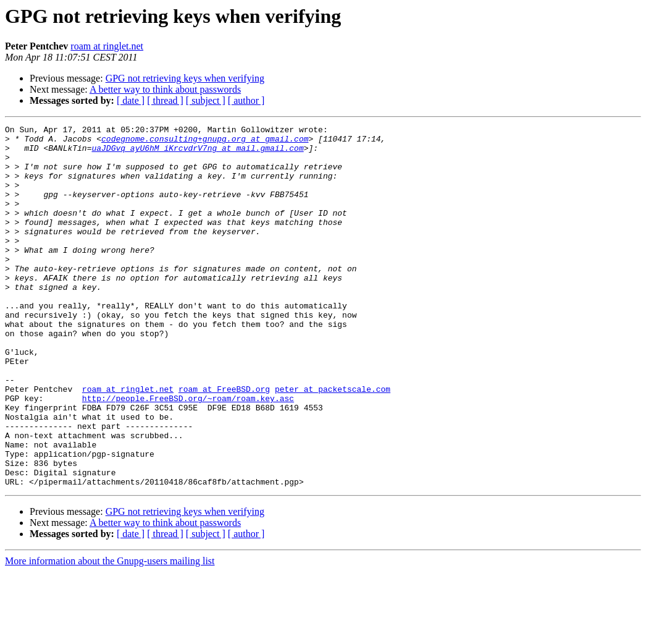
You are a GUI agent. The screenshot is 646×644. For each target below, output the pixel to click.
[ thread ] (165, 100)
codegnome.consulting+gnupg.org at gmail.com (205, 142)
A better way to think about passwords (165, 89)
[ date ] (131, 100)
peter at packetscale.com (333, 443)
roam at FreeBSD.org (224, 443)
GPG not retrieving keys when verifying (185, 78)
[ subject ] (206, 100)
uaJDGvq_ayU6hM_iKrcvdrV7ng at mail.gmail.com (197, 153)
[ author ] (246, 100)
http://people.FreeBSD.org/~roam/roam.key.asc (188, 454)
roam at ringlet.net (107, 46)
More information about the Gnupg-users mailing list (110, 633)
